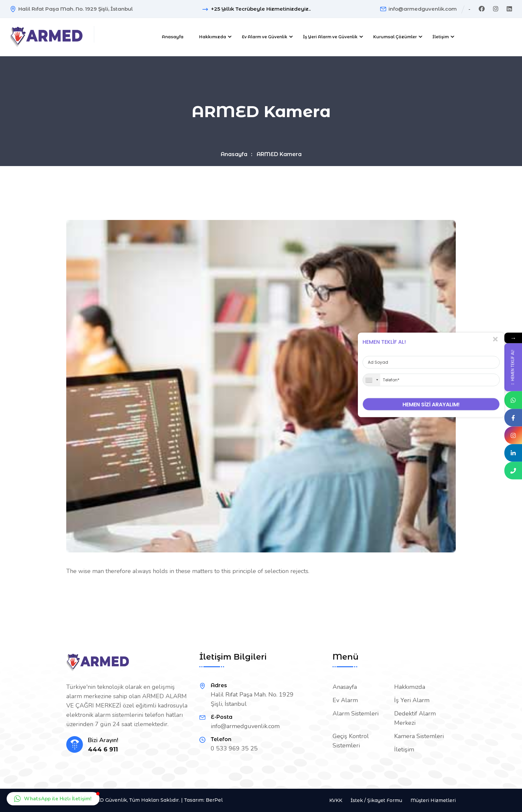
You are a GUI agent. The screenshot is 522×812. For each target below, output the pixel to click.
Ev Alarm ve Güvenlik (264, 37)
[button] (53, 799)
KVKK (336, 800)
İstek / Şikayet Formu (376, 800)
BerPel (214, 800)
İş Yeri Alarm (412, 700)
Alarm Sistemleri (356, 713)
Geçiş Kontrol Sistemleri (351, 741)
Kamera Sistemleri (419, 736)
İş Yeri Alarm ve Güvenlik (330, 37)
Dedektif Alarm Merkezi (415, 718)
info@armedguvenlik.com (423, 9)
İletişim (441, 37)
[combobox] (372, 380)
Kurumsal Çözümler (395, 37)
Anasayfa (173, 37)
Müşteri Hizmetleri (433, 800)
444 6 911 (103, 750)
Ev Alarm (345, 700)
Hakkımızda (213, 37)
